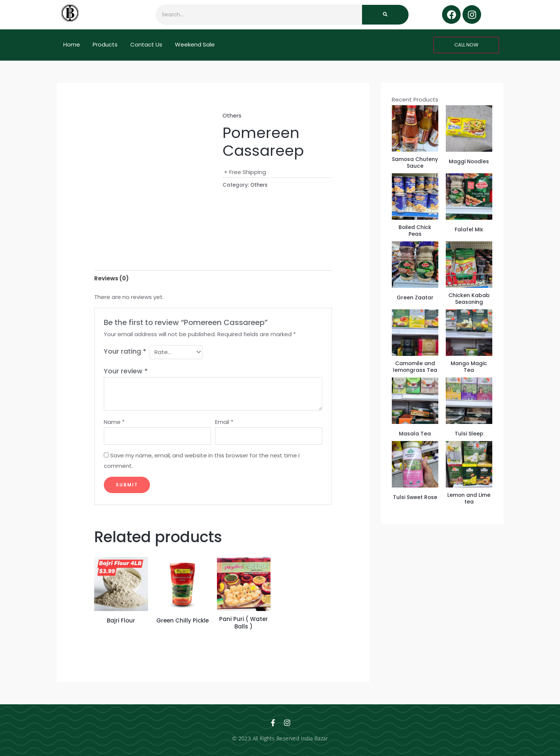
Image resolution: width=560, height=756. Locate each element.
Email (224, 422)
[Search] (259, 15)
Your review (126, 371)
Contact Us (146, 44)
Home (72, 44)
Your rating (125, 351)
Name (114, 422)
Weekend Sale (195, 44)
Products (105, 44)
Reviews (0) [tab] (111, 278)
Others (232, 115)
